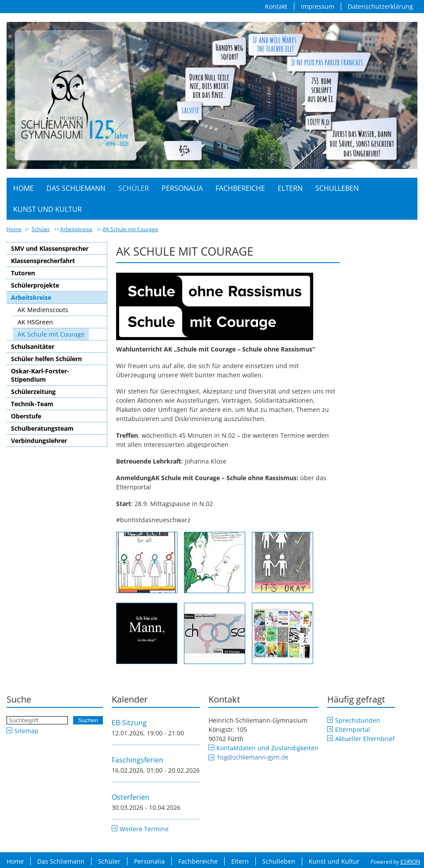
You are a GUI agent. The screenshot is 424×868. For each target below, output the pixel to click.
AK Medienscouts (43, 310)
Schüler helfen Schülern (46, 359)
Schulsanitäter (33, 346)
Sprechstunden (358, 720)
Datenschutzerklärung (380, 6)
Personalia (182, 188)
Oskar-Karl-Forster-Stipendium (40, 375)
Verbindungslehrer (39, 441)
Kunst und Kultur (48, 209)
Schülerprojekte (35, 285)
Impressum (318, 6)
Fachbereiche (240, 188)
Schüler (134, 188)
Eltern (290, 188)
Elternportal (353, 729)
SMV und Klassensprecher (50, 248)
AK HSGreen (35, 322)
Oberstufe (26, 416)
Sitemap (26, 731)
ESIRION (410, 862)
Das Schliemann (76, 188)
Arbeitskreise (76, 229)
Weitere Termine (144, 829)
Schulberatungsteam (42, 428)
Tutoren (23, 273)
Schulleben (337, 188)
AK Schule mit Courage (130, 229)
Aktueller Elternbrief (365, 739)
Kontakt (276, 6)
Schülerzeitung (33, 392)
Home (23, 188)
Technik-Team (32, 404)
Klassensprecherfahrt (43, 261)
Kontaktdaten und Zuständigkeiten (267, 748)
